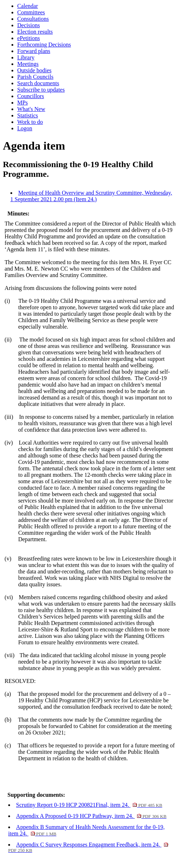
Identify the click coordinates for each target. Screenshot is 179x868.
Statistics (28, 115)
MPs (22, 103)
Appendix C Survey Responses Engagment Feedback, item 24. (88, 847)
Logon (25, 128)
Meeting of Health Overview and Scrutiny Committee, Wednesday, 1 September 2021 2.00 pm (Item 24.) (91, 196)
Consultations (33, 19)
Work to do (30, 122)
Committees (31, 12)
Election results (35, 32)
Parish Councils (35, 77)
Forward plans (34, 51)
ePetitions (29, 38)
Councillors (31, 96)
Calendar (28, 6)
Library (26, 57)
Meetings (28, 64)
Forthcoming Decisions (44, 45)
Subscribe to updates (41, 90)
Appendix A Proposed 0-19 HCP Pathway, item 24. (91, 816)
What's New (31, 109)
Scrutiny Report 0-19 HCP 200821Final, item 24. (89, 805)
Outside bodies (34, 70)
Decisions (29, 25)
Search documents (38, 83)
